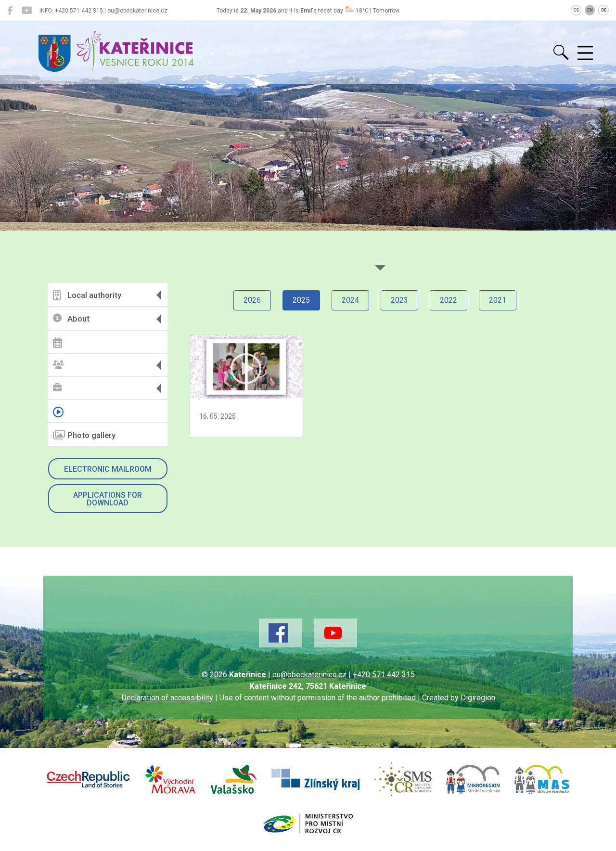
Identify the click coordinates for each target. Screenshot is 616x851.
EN (590, 10)
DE (604, 10)
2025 (301, 300)
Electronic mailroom (108, 469)
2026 (252, 300)
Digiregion (478, 698)
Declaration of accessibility (167, 698)
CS (576, 10)
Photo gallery (84, 435)
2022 (449, 300)
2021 (498, 300)
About (71, 319)
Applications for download (108, 499)
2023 (399, 300)
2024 (350, 300)
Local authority (87, 295)
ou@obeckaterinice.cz (309, 675)
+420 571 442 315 (384, 675)
